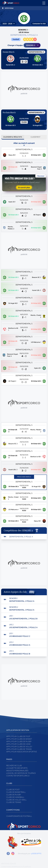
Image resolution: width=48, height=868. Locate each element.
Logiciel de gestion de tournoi (21, 773)
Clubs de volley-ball (16, 800)
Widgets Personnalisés (17, 771)
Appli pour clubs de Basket (19, 739)
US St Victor (9, 8)
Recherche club (14, 766)
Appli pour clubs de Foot (18, 736)
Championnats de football (19, 816)
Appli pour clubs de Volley (19, 747)
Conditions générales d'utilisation (16, 867)
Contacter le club (39, 24)
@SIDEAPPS (36, 854)
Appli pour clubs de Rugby (19, 741)
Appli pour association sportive (22, 752)
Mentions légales (9, 864)
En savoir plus (24, 187)
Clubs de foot (13, 790)
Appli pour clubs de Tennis (19, 749)
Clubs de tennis (14, 802)
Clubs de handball (15, 797)
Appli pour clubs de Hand (18, 744)
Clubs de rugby (14, 795)
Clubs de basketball (16, 792)
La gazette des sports (17, 768)
